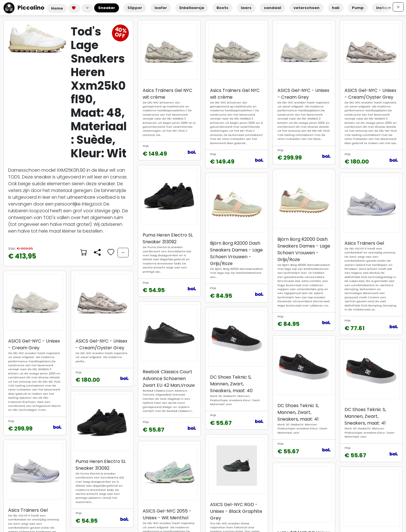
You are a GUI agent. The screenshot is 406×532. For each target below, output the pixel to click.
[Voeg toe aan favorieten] (110, 253)
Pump (358, 8)
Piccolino (24, 8)
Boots (222, 8)
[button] (87, 8)
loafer (161, 8)
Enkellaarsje (192, 8)
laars (246, 8)
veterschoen (306, 8)
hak (336, 8)
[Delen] (97, 253)
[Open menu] (398, 7)
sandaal (272, 8)
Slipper (135, 8)
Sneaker (107, 8)
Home (57, 8)
